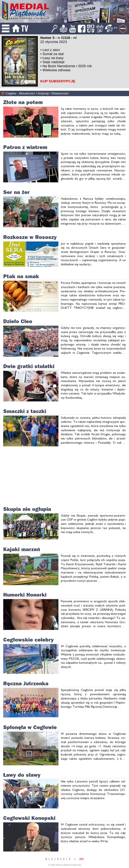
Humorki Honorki (25, 595)
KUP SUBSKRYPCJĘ (58, 81)
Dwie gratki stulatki (29, 366)
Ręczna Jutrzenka (26, 683)
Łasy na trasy (53, 58)
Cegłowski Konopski (29, 818)
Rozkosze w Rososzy (30, 237)
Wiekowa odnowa (56, 70)
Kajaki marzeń (22, 549)
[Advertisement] (115, 61)
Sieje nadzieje (54, 62)
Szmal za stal (53, 54)
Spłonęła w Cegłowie (30, 727)
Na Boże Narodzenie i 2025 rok (67, 66)
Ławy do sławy (22, 775)
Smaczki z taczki (25, 411)
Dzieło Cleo (18, 321)
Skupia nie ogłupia (27, 509)
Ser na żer (16, 192)
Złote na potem (23, 102)
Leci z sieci (51, 50)
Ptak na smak (21, 276)
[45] (81, 859)
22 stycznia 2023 (54, 42)
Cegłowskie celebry (28, 640)
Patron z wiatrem (25, 147)
